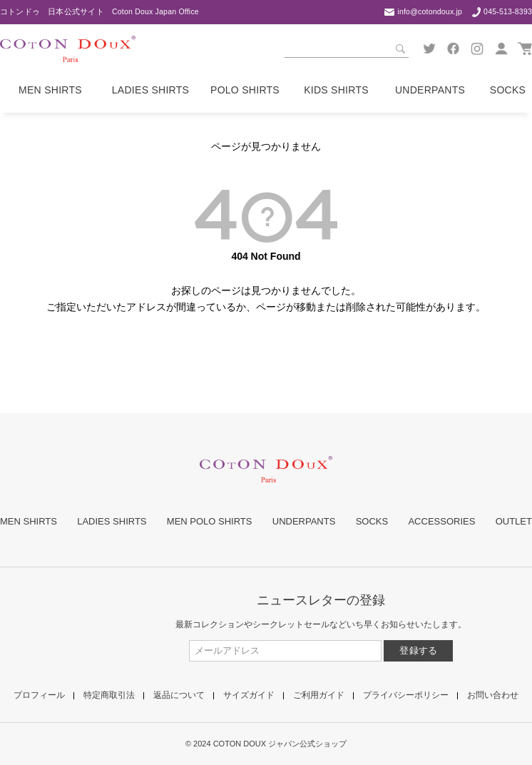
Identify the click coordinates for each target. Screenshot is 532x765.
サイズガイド (249, 695)
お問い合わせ (493, 695)
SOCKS (372, 521)
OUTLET (514, 521)
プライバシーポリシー (406, 695)
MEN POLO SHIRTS (210, 521)
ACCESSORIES (441, 521)
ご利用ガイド (319, 695)
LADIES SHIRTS (112, 521)
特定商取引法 (109, 695)
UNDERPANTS (304, 521)
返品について (179, 695)
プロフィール (39, 695)
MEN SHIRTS (29, 521)
